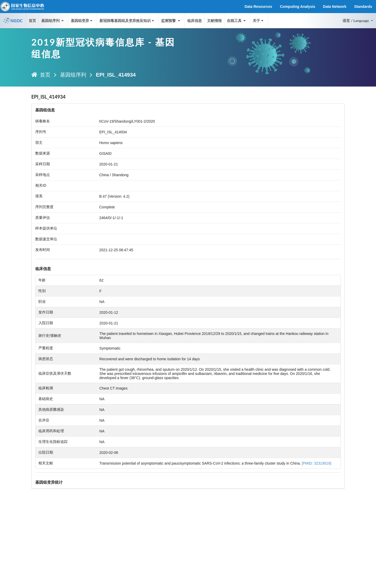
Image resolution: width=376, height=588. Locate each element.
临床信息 (195, 21)
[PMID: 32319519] (317, 463)
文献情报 (214, 21)
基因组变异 (82, 21)
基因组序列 (73, 75)
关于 (259, 21)
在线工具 (237, 21)
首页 (32, 21)
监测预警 (171, 21)
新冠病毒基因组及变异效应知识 (127, 21)
